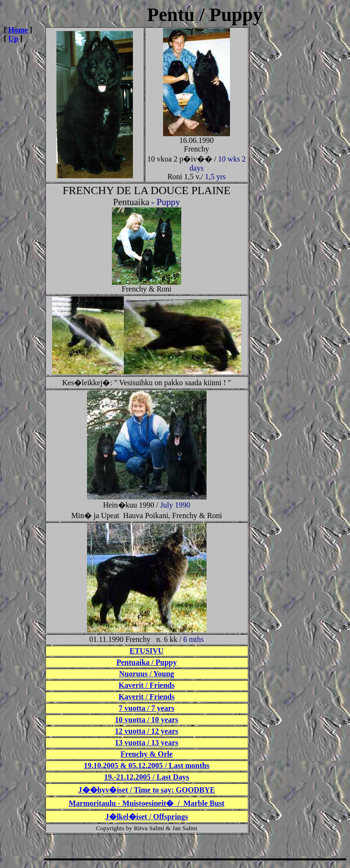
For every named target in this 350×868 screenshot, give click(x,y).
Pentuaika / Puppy (146, 662)
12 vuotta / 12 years (146, 731)
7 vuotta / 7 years (146, 708)
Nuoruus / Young (147, 674)
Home (18, 30)
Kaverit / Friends (147, 685)
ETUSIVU (147, 651)
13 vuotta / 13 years (146, 743)
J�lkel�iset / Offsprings (147, 817)
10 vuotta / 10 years (146, 720)
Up (13, 38)
